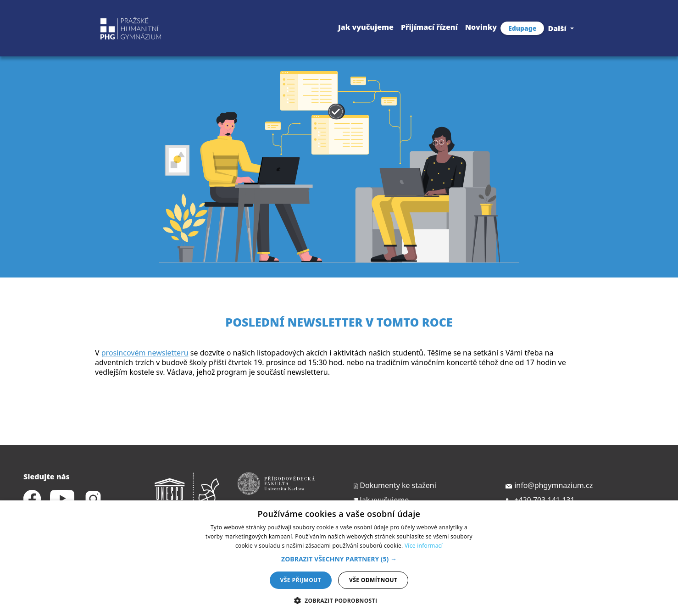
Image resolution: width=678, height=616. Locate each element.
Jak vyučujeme (366, 27)
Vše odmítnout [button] (373, 580)
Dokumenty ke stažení (394, 485)
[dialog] (339, 558)
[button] (339, 559)
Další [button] (558, 28)
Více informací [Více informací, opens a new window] (424, 546)
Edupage (522, 28)
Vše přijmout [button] (301, 580)
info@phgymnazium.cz (549, 485)
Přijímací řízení (429, 27)
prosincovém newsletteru (145, 353)
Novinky (481, 27)
